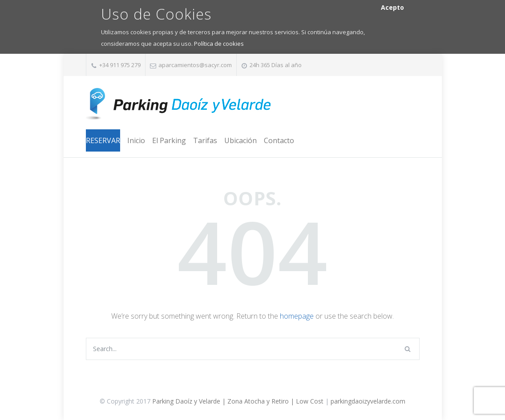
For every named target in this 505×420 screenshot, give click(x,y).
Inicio (136, 140)
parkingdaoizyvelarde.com (368, 401)
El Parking (169, 140)
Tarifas (205, 140)
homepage (297, 316)
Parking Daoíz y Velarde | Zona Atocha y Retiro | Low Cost (238, 401)
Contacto (279, 140)
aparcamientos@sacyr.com (195, 65)
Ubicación (240, 140)
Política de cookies (219, 44)
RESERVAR (103, 140)
